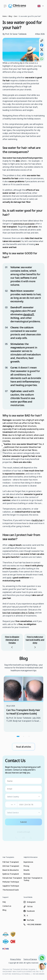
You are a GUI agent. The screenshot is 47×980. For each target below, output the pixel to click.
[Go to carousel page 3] (29, 736)
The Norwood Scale (11, 890)
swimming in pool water (24, 224)
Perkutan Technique (11, 882)
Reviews (27, 874)
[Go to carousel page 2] (24, 736)
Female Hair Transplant (12, 878)
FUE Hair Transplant (11, 862)
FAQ (4, 902)
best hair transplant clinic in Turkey (18, 613)
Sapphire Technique (11, 886)
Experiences (28, 862)
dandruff (29, 314)
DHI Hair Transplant (11, 866)
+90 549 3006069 (38, 974)
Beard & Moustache (11, 870)
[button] (41, 6)
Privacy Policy (15, 959)
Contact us (7, 906)
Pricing (26, 866)
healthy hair (37, 520)
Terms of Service (30, 959)
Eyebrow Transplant (11, 874)
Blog (4, 910)
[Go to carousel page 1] (18, 736)
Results (26, 870)
